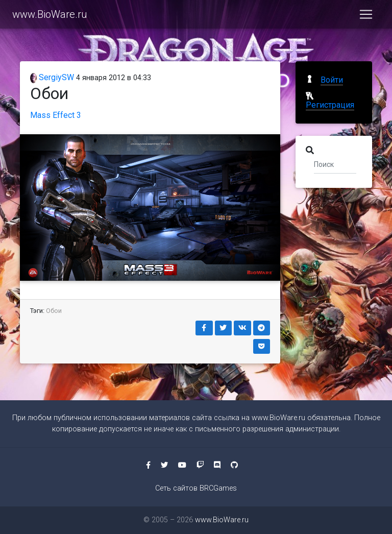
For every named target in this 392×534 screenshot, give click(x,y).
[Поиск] (335, 164)
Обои (54, 311)
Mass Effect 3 (56, 115)
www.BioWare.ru (50, 16)
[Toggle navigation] (366, 16)
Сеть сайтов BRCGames (196, 488)
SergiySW (52, 77)
